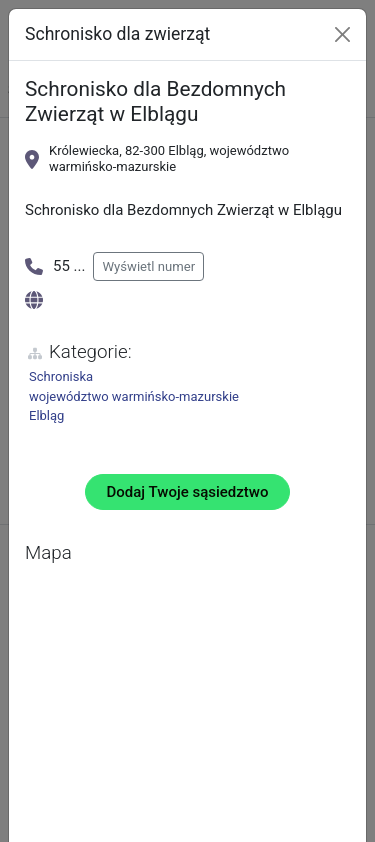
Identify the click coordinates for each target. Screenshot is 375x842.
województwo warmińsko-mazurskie (134, 396)
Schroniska (61, 376)
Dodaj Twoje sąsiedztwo (188, 492)
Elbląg (46, 415)
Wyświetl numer (148, 266)
